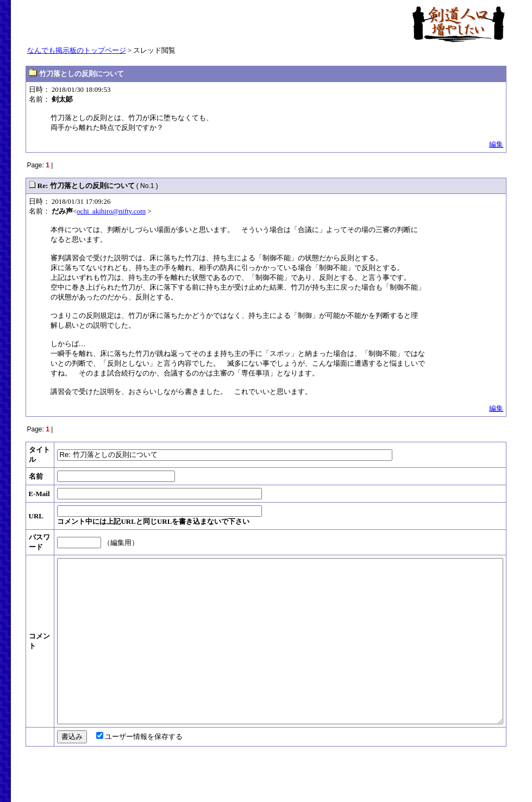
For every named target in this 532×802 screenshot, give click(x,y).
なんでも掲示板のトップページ (77, 50)
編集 (496, 144)
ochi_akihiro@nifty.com (111, 211)
